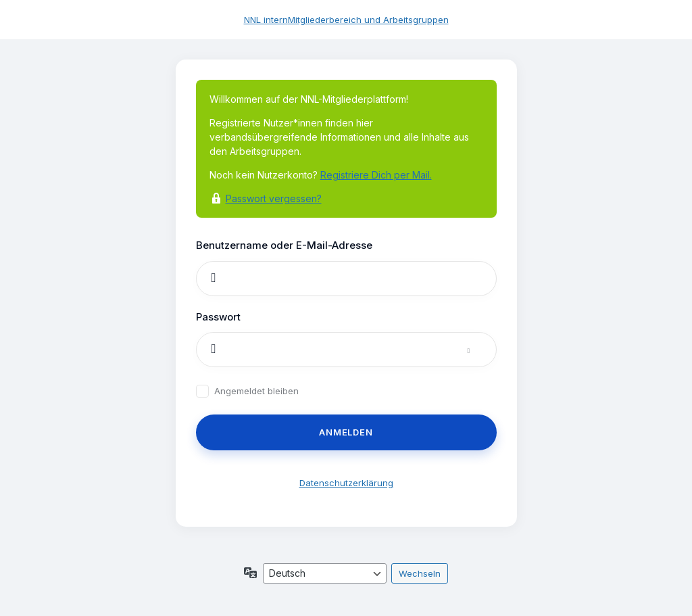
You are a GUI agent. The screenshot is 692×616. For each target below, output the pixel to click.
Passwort (218, 317)
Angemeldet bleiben (256, 391)
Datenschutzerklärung (346, 483)
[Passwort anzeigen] (482, 350)
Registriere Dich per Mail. (376, 175)
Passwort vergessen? (274, 198)
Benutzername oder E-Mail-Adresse (284, 245)
